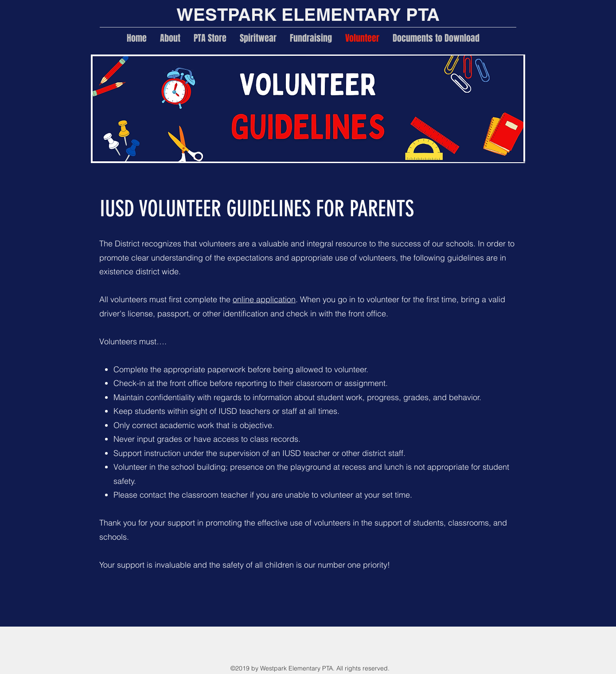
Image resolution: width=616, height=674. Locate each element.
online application (264, 299)
